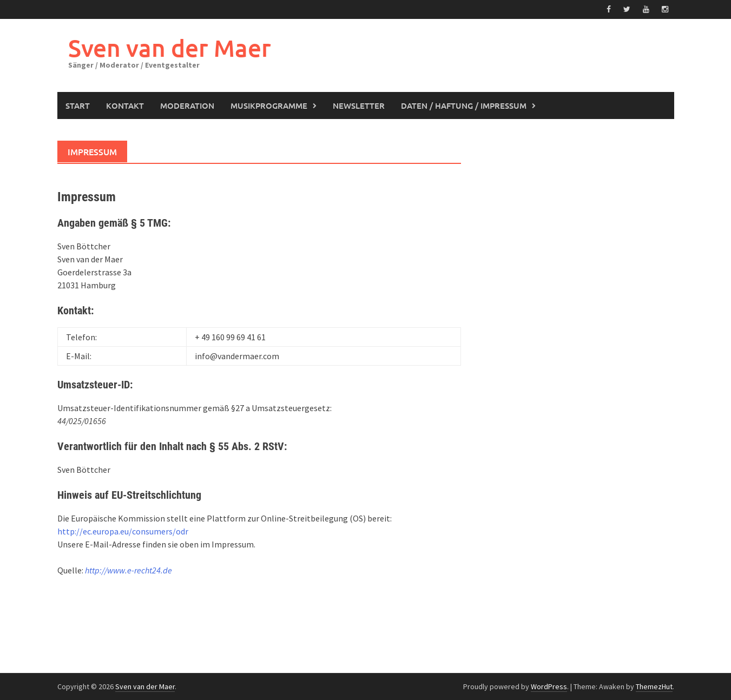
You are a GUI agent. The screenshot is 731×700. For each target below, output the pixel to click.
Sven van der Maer (170, 48)
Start (78, 105)
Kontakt (125, 105)
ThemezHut (654, 686)
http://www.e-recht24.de (129, 570)
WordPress (549, 686)
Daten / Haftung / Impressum (464, 105)
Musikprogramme (269, 105)
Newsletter (359, 105)
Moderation (187, 105)
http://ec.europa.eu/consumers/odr (123, 531)
